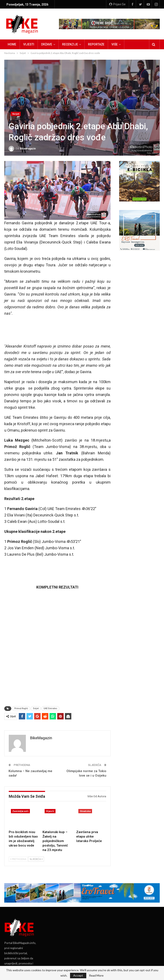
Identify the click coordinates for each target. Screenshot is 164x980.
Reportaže (96, 44)
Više (115, 44)
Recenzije (70, 44)
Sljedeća (36, 859)
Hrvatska (85, 811)
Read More (96, 976)
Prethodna (18, 859)
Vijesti (29, 44)
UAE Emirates (50, 708)
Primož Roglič (21, 708)
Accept (78, 975)
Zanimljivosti (20, 811)
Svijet (16, 114)
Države (47, 44)
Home (12, 44)
